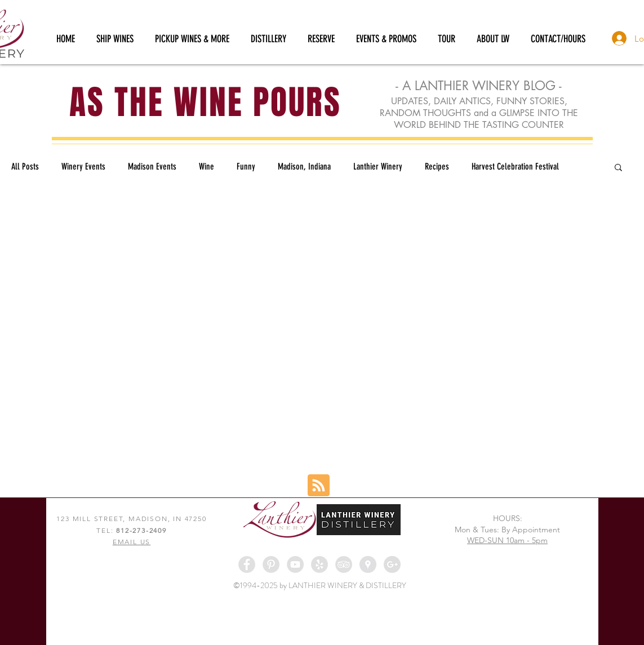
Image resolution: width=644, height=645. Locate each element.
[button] (618, 168)
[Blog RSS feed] (319, 486)
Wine (206, 166)
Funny (246, 166)
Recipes (437, 166)
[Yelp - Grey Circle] (319, 564)
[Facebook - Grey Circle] (247, 564)
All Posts (25, 166)
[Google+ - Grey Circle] (392, 564)
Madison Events (152, 166)
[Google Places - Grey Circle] (368, 564)
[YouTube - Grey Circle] (295, 564)
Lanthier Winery (378, 166)
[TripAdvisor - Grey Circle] (344, 564)
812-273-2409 (141, 530)
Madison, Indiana (304, 166)
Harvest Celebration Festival (515, 166)
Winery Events (83, 166)
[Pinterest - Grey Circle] (271, 564)
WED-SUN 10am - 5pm (507, 540)
